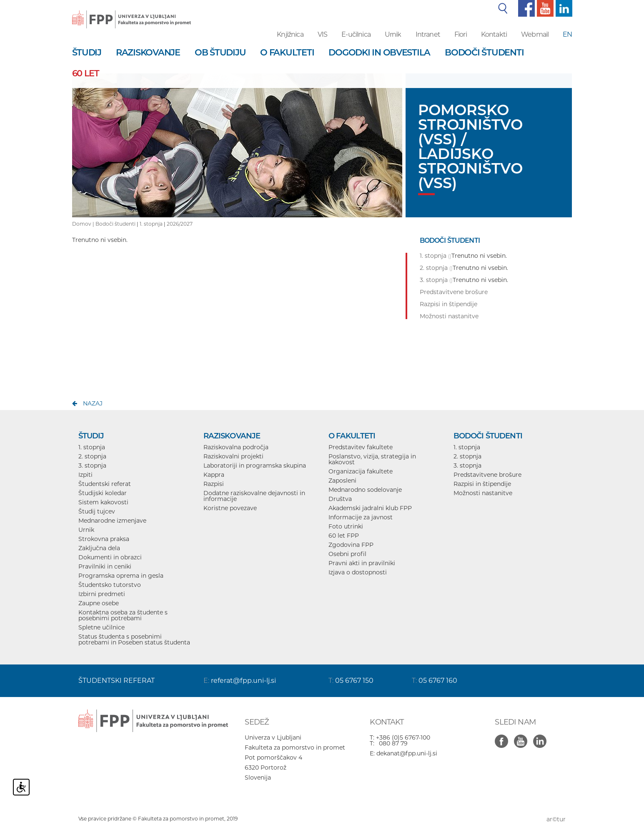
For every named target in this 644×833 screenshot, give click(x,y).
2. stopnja (92, 456)
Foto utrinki (346, 526)
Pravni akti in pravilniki (362, 563)
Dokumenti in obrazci (110, 557)
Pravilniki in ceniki (105, 566)
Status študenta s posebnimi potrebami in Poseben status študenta (134, 639)
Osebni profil (347, 554)
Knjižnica (290, 34)
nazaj (93, 403)
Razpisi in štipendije (482, 484)
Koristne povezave (230, 508)
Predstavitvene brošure (487, 475)
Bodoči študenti (115, 224)
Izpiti (85, 475)
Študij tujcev (97, 511)
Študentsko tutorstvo (110, 585)
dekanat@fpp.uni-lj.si (407, 753)
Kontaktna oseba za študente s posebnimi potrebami (123, 615)
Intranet (428, 34)
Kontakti (494, 34)
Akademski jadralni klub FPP (370, 508)
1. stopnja (151, 224)
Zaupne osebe (99, 603)
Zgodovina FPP (351, 545)
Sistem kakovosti (103, 502)
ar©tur (556, 819)
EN (567, 34)
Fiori (461, 34)
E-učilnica (356, 34)
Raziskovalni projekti (233, 456)
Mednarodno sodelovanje (365, 490)
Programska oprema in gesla (121, 576)
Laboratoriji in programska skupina (255, 466)
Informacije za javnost (361, 517)
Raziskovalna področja (236, 447)
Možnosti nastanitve (483, 493)
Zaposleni (342, 481)
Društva (340, 499)
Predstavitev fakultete (361, 447)
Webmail (535, 34)
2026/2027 (180, 224)
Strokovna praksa (104, 539)
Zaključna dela (99, 548)
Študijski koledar (103, 493)
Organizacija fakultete (361, 471)
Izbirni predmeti (102, 594)
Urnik (393, 34)
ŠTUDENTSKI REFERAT (117, 681)
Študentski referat (105, 484)
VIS (322, 34)
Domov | (84, 224)
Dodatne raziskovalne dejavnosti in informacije (254, 496)
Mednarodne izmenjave (112, 521)
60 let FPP (344, 536)
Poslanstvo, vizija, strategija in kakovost (372, 459)
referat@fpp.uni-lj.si (243, 681)
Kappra (214, 475)
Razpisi (214, 484)
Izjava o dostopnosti (358, 572)
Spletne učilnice (101, 627)
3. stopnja (92, 466)
